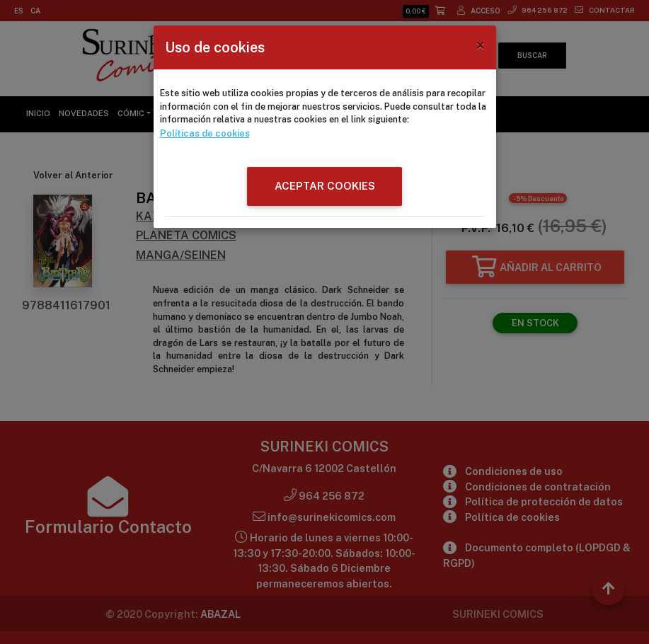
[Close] (480, 45)
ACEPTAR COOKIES (325, 185)
